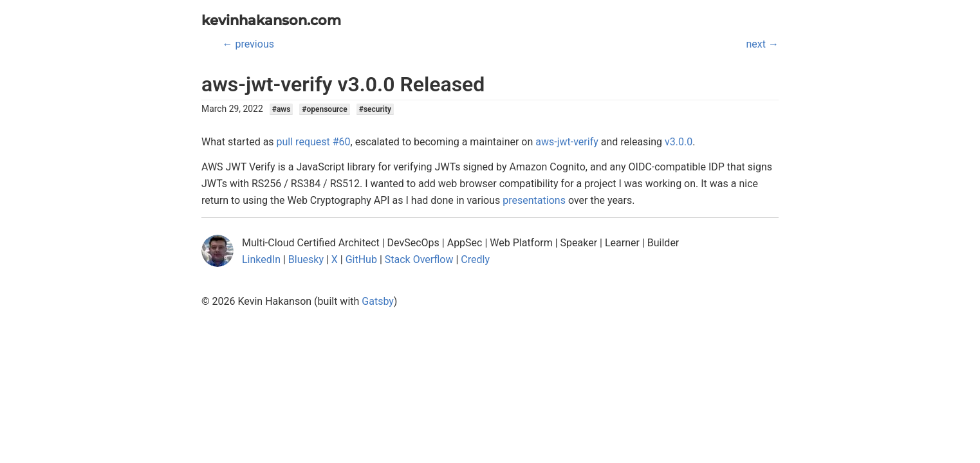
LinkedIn (261, 259)
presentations (534, 200)
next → (763, 44)
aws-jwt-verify (567, 142)
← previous (248, 44)
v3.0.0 (679, 142)
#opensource (324, 109)
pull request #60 (314, 142)
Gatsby (378, 301)
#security (375, 109)
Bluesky (306, 259)
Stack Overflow (419, 259)
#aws (282, 109)
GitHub (361, 259)
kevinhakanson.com (271, 20)
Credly (475, 259)
